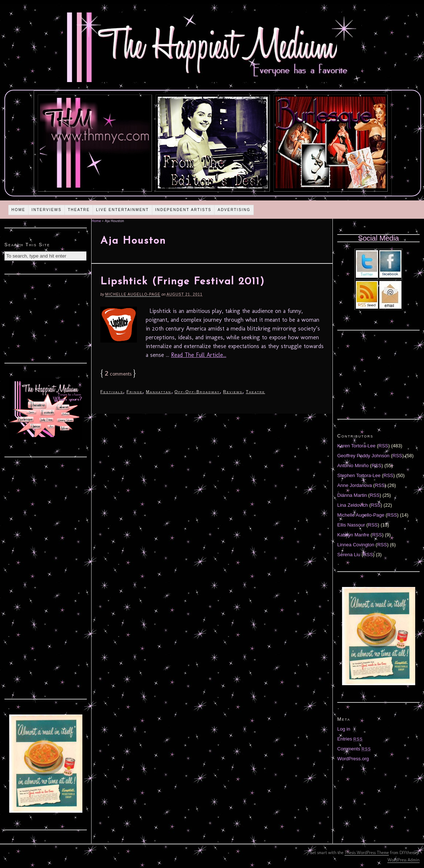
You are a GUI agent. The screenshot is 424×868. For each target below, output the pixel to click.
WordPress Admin (403, 860)
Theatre (79, 210)
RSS (384, 446)
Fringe (134, 392)
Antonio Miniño (353, 466)
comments (118, 374)
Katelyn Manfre (353, 535)
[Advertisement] (46, 318)
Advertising (234, 210)
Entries (350, 739)
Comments (354, 749)
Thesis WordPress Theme (367, 853)
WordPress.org (353, 759)
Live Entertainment (122, 210)
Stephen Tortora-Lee (359, 475)
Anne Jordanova (355, 485)
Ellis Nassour (351, 525)
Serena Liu (349, 555)
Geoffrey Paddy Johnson (363, 456)
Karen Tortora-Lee (356, 446)
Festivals (112, 392)
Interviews (47, 210)
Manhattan (158, 392)
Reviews (233, 392)
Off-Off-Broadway (197, 392)
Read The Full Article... (199, 355)
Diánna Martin (352, 495)
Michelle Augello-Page (133, 294)
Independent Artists (183, 210)
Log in (344, 729)
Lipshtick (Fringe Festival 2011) (183, 282)
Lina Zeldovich (353, 505)
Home (18, 210)
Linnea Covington (356, 545)
